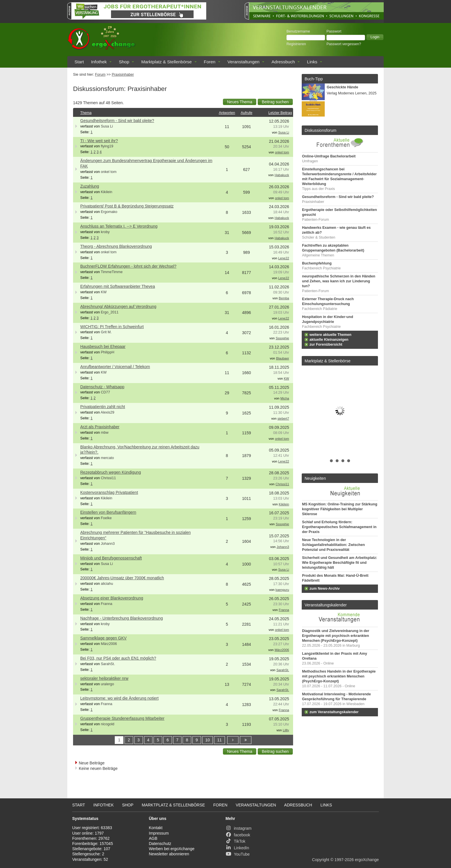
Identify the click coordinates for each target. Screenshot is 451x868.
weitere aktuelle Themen (330, 335)
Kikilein (106, 192)
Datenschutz (160, 844)
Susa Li (107, 126)
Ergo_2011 (110, 312)
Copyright (321, 860)
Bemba (284, 298)
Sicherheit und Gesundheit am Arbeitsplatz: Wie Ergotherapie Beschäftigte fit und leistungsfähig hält (340, 563)
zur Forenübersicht (326, 344)
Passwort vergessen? (344, 44)
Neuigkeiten (315, 478)
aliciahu (107, 584)
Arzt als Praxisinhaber (100, 427)
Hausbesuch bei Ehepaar (103, 347)
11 (219, 740)
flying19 (107, 146)
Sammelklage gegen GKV (103, 638)
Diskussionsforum (320, 130)
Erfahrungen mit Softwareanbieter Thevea (118, 286)
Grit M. (106, 332)
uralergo (107, 684)
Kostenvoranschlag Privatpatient (109, 492)
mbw (105, 433)
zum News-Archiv (325, 589)
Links (312, 62)
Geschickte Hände (342, 87)
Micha (285, 398)
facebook (238, 835)
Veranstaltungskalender (326, 605)
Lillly (286, 730)
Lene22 (284, 258)
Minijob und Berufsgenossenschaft (111, 558)
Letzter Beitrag (280, 113)
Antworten (227, 113)
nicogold (107, 724)
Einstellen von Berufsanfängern (108, 512)
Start (79, 62)
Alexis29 (108, 412)
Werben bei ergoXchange (172, 849)
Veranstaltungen (243, 62)
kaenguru (282, 590)
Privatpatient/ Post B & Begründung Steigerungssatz (127, 206)
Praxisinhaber (123, 75)
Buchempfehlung (317, 263)
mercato (107, 458)
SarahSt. (108, 664)
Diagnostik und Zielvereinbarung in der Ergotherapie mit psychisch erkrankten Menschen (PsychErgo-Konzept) (336, 636)
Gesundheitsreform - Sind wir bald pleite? (117, 121)
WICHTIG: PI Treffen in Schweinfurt (112, 327)
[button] (375, 37)
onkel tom (282, 152)
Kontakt (156, 828)
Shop (124, 62)
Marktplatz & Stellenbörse (166, 62)
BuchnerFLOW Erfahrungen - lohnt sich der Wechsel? (128, 266)
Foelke (106, 518)
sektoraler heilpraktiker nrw (104, 678)
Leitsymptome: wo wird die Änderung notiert (119, 698)
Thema (86, 113)
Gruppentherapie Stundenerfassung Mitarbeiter (122, 718)
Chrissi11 (108, 478)
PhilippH (107, 352)
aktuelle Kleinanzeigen (329, 340)
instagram (238, 828)
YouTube (238, 854)
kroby (105, 232)
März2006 (109, 644)
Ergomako (109, 212)
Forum (100, 75)
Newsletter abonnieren (169, 854)
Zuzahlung (90, 186)
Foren (210, 62)
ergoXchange (367, 860)
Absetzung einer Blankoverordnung (112, 598)
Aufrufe (247, 113)
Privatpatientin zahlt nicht (103, 407)
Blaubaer (283, 358)
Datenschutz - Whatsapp (102, 387)
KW (104, 292)
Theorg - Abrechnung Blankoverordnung (116, 246)
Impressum (159, 833)
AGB (153, 838)
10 (208, 740)
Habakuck (282, 175)
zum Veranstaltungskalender (334, 712)
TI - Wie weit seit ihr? (99, 141)
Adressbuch (283, 62)
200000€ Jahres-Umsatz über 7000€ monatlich (122, 578)
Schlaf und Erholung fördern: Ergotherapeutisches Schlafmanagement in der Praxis (339, 527)
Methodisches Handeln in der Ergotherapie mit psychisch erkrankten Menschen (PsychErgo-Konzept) (339, 676)
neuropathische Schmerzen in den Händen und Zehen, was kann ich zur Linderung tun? (339, 281)
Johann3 (108, 544)
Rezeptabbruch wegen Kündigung (111, 472)
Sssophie (282, 338)
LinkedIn (237, 848)
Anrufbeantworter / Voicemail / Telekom (115, 367)
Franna (106, 604)
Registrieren (296, 44)
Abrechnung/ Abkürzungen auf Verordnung (118, 307)
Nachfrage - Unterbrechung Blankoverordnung (122, 618)
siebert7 (283, 418)
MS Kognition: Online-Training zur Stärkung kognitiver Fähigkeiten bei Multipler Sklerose (340, 509)
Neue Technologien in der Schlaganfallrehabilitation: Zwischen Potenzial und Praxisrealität (333, 545)
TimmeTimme (112, 272)
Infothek (99, 62)
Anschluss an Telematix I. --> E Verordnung (119, 226)
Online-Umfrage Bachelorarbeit (329, 156)
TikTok (235, 841)
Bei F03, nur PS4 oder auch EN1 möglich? (118, 658)
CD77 (105, 392)
